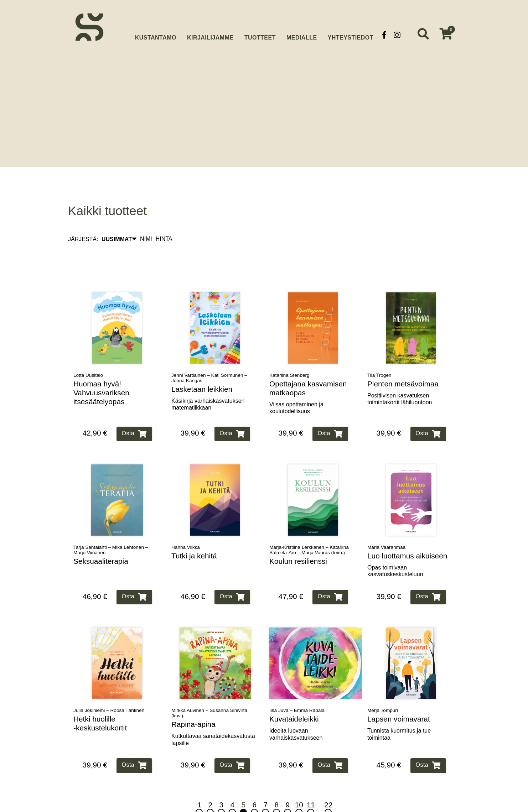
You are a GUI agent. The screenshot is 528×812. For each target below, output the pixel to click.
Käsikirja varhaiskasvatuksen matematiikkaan (208, 382)
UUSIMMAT (119, 217)
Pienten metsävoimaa (403, 362)
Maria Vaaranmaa (386, 525)
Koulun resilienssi (298, 539)
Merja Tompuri (383, 689)
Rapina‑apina (193, 702)
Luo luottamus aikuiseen (407, 534)
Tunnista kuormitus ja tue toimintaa (399, 712)
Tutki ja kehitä (194, 534)
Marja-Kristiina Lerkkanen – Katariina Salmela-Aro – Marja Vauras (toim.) (309, 528)
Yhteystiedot (351, 35)
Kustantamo (156, 34)
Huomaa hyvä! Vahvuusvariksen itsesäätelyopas (101, 371)
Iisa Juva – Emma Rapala (297, 689)
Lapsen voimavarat (399, 697)
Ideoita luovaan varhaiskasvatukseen (296, 712)
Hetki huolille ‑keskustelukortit (100, 702)
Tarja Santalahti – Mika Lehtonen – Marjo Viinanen (111, 528)
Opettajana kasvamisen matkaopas (308, 366)
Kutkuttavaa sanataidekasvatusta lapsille (213, 717)
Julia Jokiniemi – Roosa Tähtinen (109, 689)
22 (328, 787)
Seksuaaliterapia (101, 539)
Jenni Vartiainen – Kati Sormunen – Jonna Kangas (209, 356)
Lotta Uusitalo (88, 353)
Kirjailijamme (210, 35)
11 (311, 787)
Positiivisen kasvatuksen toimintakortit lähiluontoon (400, 377)
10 (299, 787)
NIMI (146, 217)
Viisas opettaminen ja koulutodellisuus (296, 386)
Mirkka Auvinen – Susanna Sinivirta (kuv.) (209, 691)
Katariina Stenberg (289, 353)
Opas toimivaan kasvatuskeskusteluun (395, 549)
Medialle (302, 35)
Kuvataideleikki (294, 697)
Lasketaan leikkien (202, 367)
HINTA (164, 217)
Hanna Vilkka (186, 525)
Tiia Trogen (379, 353)
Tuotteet (260, 35)
